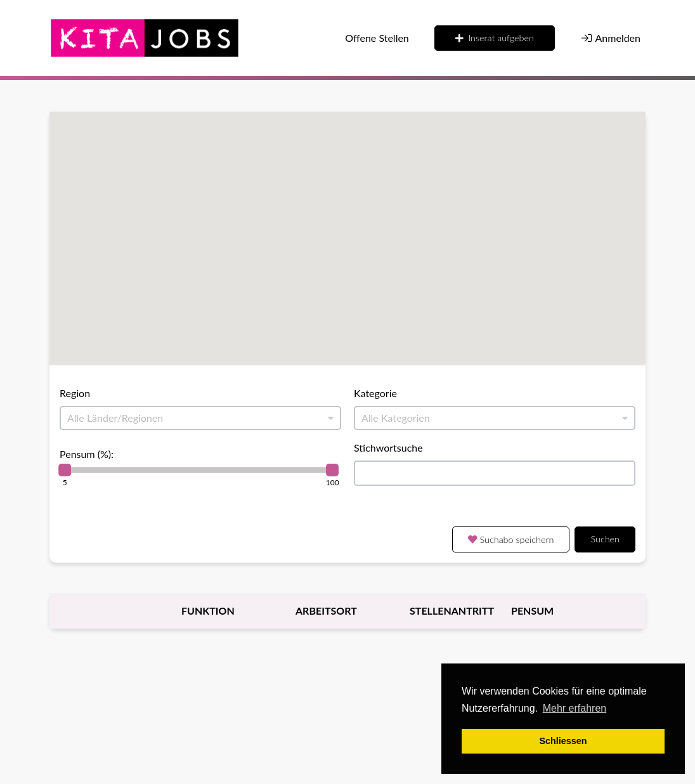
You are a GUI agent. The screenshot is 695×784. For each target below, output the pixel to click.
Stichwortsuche (388, 448)
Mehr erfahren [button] (575, 708)
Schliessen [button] (563, 741)
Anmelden (610, 38)
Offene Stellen (377, 38)
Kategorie (375, 393)
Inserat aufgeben (495, 38)
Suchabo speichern (511, 539)
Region (75, 393)
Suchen (605, 539)
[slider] (65, 470)
